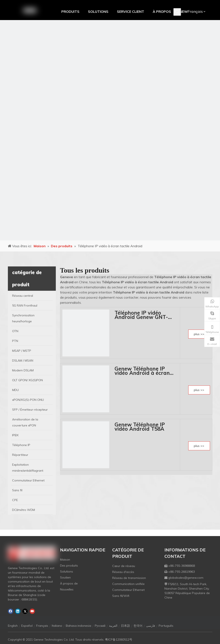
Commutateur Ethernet (128, 590)
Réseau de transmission (129, 578)
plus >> (199, 334)
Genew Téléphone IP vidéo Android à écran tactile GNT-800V (142, 371)
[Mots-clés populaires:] (177, 12)
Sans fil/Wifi (121, 596)
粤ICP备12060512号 (119, 640)
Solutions (67, 571)
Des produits (69, 565)
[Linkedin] (18, 611)
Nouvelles (67, 589)
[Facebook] (11, 611)
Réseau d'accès (123, 572)
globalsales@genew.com (186, 578)
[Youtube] (32, 611)
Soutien (65, 577)
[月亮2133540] (110, 130)
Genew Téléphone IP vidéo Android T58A (140, 427)
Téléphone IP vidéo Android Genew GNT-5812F (141, 315)
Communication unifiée (128, 584)
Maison (65, 560)
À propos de (69, 583)
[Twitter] (25, 611)
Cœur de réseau (124, 566)
